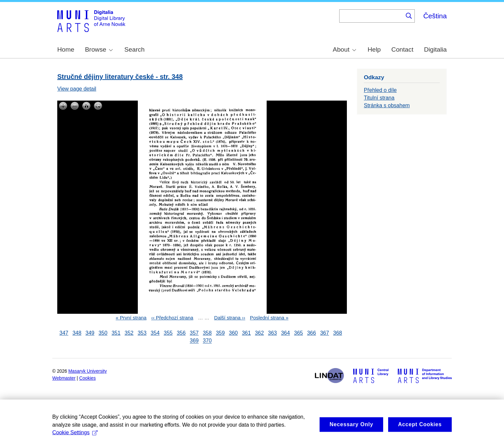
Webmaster (64, 378)
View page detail (77, 89)
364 (285, 333)
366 (311, 333)
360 (234, 333)
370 (207, 341)
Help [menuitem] (374, 49)
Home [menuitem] (66, 49)
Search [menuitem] (135, 49)
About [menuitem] (345, 49)
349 (90, 333)
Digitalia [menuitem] (435, 49)
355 (168, 333)
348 (77, 333)
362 (259, 333)
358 (207, 333)
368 (338, 333)
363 (272, 333)
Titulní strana (379, 98)
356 (181, 333)
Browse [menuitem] (99, 49)
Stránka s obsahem (387, 105)
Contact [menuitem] (402, 49)
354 (155, 333)
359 (220, 333)
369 (194, 341)
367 (325, 333)
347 (64, 333)
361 (247, 333)
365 (298, 333)
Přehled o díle (380, 90)
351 (116, 333)
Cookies (88, 378)
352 (129, 333)
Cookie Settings (75, 443)
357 (194, 333)
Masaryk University (88, 371)
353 (142, 333)
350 (103, 333)
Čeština (435, 16)
